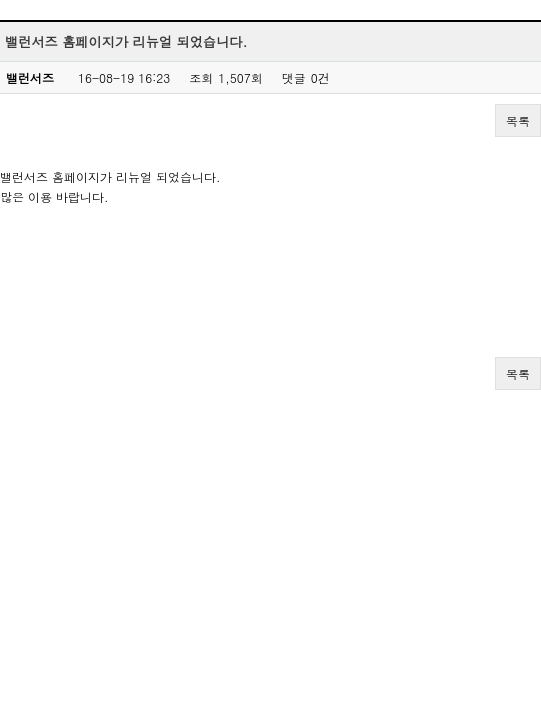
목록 (518, 120)
